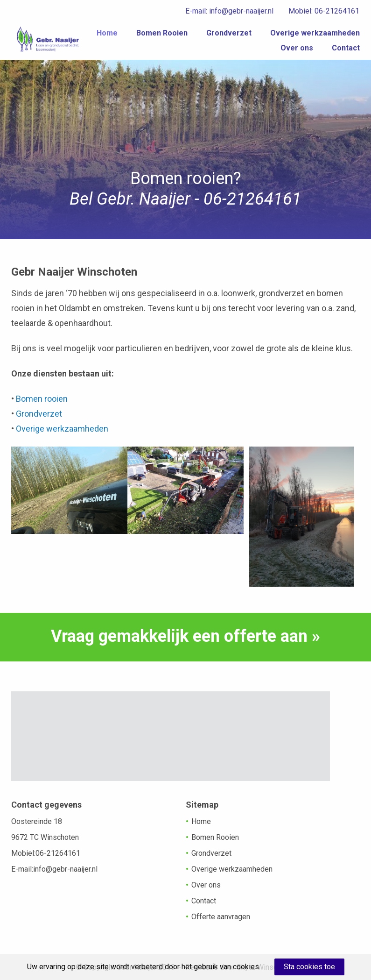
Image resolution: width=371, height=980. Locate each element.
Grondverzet (337, 37)
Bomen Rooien (270, 37)
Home (215, 37)
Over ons (297, 52)
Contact (346, 52)
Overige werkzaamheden (217, 52)
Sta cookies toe (309, 967)
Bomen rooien (43, 399)
